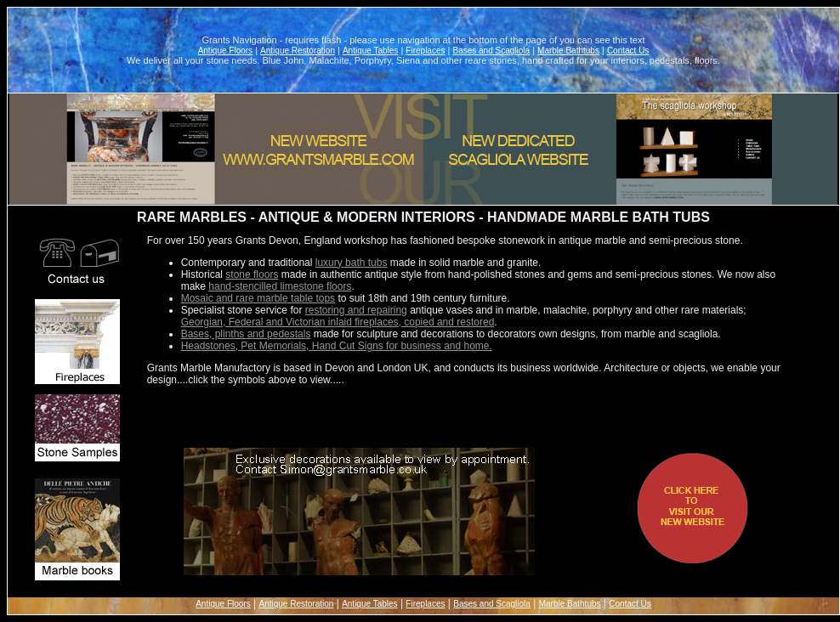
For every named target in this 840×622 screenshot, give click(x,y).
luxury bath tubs (352, 263)
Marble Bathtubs (568, 51)
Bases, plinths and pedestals (246, 334)
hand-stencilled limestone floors (280, 286)
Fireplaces (425, 51)
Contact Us (628, 51)
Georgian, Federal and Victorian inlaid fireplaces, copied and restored (338, 322)
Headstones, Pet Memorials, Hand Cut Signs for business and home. (337, 346)
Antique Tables (370, 51)
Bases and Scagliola (491, 51)
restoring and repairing (356, 310)
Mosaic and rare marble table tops (258, 298)
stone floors (252, 274)
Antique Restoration (298, 51)
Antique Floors (225, 51)
